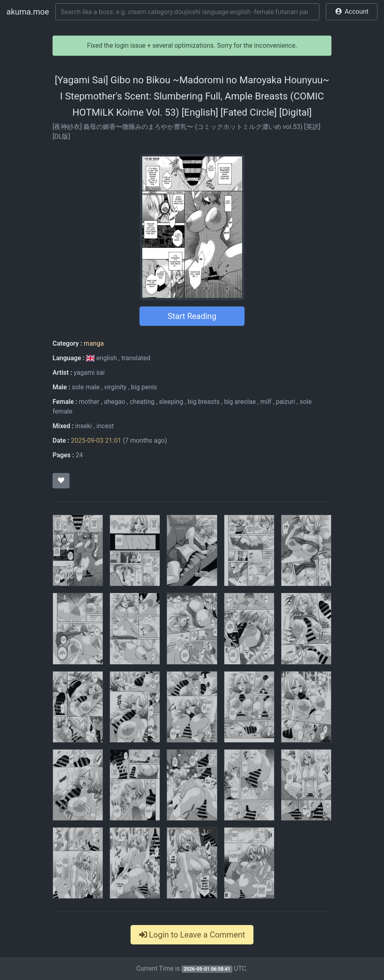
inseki (83, 426)
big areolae (240, 402)
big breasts (204, 402)
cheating (142, 402)
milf (266, 402)
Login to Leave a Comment (192, 935)
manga (94, 343)
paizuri (285, 402)
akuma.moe (28, 12)
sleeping (171, 402)
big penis (144, 387)
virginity (115, 387)
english (102, 358)
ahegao (115, 402)
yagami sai (89, 373)
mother (89, 402)
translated (136, 358)
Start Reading (192, 316)
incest (105, 426)
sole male (86, 387)
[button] (352, 12)
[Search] (187, 12)
